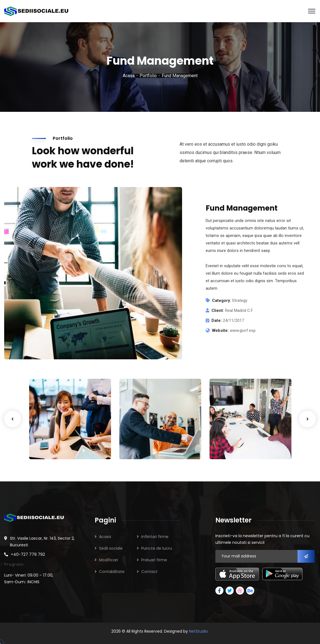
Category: (221, 300)
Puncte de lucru (157, 548)
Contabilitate (112, 572)
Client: (218, 310)
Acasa (129, 76)
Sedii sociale (111, 548)
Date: (217, 320)
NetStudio (198, 631)
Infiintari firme (155, 537)
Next (308, 419)
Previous (12, 419)
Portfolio (148, 76)
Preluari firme (154, 560)
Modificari (109, 560)
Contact (149, 572)
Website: (220, 330)
